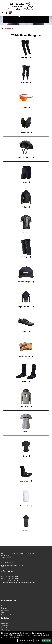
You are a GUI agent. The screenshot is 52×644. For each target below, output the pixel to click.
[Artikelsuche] (3, 14)
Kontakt (4, 606)
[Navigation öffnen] (4, 5)
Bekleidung (9, 28)
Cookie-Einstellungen (25, 641)
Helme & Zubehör (24, 157)
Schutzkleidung (24, 356)
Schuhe (24, 332)
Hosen (24, 182)
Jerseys (24, 232)
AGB (3, 612)
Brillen (24, 107)
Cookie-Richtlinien (13, 637)
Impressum (5, 608)
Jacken (24, 207)
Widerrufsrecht (6, 630)
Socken (24, 381)
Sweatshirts (24, 406)
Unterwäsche (24, 506)
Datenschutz (5, 610)
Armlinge (24, 58)
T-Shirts (24, 431)
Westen (24, 531)
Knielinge (24, 257)
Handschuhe (24, 132)
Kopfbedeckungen (24, 282)
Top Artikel (5, 626)
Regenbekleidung (24, 307)
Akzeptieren (46, 641)
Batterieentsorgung (7, 614)
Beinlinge (24, 83)
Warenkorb (5, 624)
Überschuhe (24, 481)
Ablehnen (37, 641)
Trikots (24, 456)
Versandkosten (6, 628)
